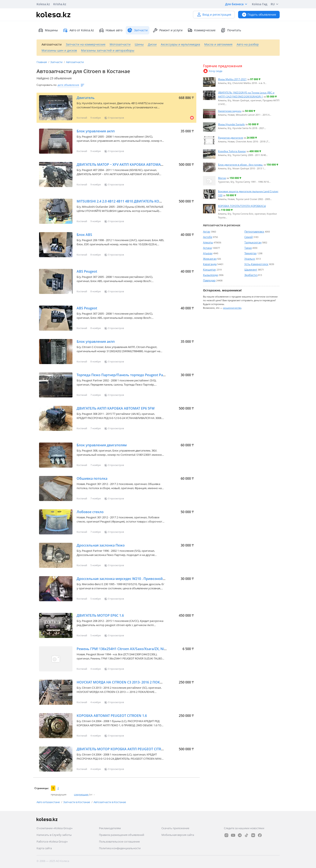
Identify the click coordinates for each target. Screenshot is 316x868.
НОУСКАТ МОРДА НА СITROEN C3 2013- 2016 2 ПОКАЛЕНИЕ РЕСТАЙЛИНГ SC (139, 682)
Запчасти (57, 62)
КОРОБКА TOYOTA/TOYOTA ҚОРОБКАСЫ (242, 206)
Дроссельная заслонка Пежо (101, 545)
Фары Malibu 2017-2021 (232, 79)
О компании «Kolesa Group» (55, 828)
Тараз (248, 248)
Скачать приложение (175, 828)
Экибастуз (251, 275)
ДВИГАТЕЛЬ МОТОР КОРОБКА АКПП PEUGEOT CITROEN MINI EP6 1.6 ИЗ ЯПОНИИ (144, 749)
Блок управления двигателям (102, 445)
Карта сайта (44, 848)
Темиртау (251, 253)
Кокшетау (209, 270)
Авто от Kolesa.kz (78, 30)
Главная (42, 62)
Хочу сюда (213, 71)
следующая (81, 794)
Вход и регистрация (214, 15)
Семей (249, 237)
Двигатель (86, 98)
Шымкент (251, 270)
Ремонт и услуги (168, 30)
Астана (207, 248)
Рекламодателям (110, 828)
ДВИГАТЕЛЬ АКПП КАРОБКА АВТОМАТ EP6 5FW (116, 408)
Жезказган (210, 259)
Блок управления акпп (96, 131)
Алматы (208, 242)
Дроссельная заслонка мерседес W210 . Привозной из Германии (131, 579)
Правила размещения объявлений (122, 835)
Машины (48, 30)
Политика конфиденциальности (120, 848)
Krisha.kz (60, 4)
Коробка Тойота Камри (232, 151)
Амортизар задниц (230, 111)
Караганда (210, 264)
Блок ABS (84, 235)
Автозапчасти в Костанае (110, 802)
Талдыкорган (253, 242)
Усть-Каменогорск (256, 264)
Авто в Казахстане (48, 802)
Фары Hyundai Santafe (231, 124)
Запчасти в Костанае (77, 802)
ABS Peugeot (87, 271)
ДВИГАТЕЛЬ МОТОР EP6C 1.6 (100, 615)
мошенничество (232, 308)
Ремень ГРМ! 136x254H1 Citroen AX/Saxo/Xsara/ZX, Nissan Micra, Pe (132, 649)
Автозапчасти (75, 62)
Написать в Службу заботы (54, 835)
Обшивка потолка (92, 478)
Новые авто (111, 30)
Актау (207, 232)
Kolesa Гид (260, 4)
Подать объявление (259, 15)
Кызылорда (210, 275)
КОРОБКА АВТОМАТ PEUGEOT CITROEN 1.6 (112, 716)
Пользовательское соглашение (119, 841)
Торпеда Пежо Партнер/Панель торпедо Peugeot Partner (124, 375)
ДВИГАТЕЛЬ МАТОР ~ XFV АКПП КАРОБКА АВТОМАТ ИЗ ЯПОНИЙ (130, 164)
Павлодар (209, 280)
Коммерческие (202, 30)
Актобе (208, 237)
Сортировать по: (47, 85)
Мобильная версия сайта (178, 835)
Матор (222, 178)
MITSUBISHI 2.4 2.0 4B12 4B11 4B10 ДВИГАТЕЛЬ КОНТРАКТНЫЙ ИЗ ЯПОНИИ (139, 201)
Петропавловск (254, 232)
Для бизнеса (237, 4)
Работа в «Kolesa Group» (52, 841)
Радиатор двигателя (231, 138)
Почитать (231, 30)
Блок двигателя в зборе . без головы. (240, 164)
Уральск (250, 259)
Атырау (208, 253)
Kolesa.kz (43, 4)
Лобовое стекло (90, 512)
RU (275, 4)
